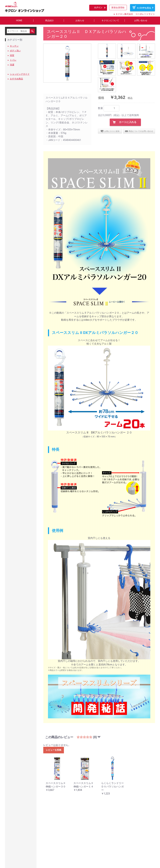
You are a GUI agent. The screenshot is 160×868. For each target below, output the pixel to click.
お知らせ (80, 21)
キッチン (14, 46)
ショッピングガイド (20, 74)
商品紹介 (50, 21)
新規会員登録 (118, 7)
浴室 (12, 55)
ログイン (98, 8)
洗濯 (12, 65)
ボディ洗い (15, 51)
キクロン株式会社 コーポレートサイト (135, 14)
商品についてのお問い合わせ (141, 131)
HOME (19, 21)
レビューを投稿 (54, 750)
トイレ (13, 60)
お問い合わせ (141, 21)
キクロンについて (110, 21)
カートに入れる (128, 122)
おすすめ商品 (16, 79)
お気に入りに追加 (112, 131)
